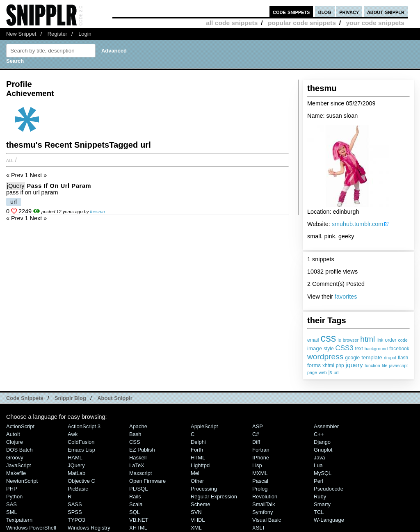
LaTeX (137, 465)
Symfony (262, 512)
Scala (136, 504)
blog (325, 12)
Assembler (326, 426)
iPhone (261, 458)
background (376, 349)
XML (196, 528)
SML (12, 512)
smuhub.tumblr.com (358, 224)
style (329, 349)
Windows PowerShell (31, 528)
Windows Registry (89, 528)
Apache (138, 426)
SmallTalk (264, 504)
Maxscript (140, 473)
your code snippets (375, 23)
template (372, 357)
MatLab (76, 473)
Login (85, 34)
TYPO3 (76, 520)
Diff (256, 442)
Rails (135, 497)
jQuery (16, 186)
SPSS (75, 512)
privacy (349, 12)
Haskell (138, 458)
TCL (319, 512)
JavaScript (18, 465)
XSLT (259, 528)
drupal (390, 358)
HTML (198, 458)
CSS (135, 442)
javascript (399, 365)
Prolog (260, 489)
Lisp (257, 465)
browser (351, 340)
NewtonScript (22, 481)
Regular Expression (214, 497)
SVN (196, 512)
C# (256, 434)
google (352, 358)
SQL (135, 512)
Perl (318, 481)
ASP (258, 426)
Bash (135, 434)
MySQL (323, 473)
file (385, 365)
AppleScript (204, 426)
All (10, 160)
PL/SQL (138, 489)
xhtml (328, 365)
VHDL (198, 520)
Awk (73, 434)
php (340, 365)
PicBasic (78, 489)
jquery (354, 365)
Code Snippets (25, 398)
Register (57, 34)
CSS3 (345, 348)
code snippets (291, 12)
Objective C (81, 481)
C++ (319, 434)
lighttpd (200, 465)
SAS (11, 504)
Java (319, 458)
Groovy (15, 458)
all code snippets (232, 23)
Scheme (201, 504)
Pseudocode (329, 489)
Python (14, 497)
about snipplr (386, 12)
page (312, 372)
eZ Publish (142, 450)
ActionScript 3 (84, 426)
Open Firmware (147, 481)
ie (339, 340)
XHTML (138, 528)
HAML (75, 458)
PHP (12, 489)
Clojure (15, 442)
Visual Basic (267, 520)
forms (314, 365)
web (323, 372)
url (336, 372)
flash (403, 358)
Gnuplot (323, 450)
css (329, 338)
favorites (346, 297)
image (315, 348)
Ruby (320, 497)
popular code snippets (302, 23)
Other (197, 481)
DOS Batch (19, 450)
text (359, 349)
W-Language (329, 520)
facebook (399, 349)
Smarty (322, 504)
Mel (195, 473)
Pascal (260, 481)
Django (322, 442)
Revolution (265, 497)
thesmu (97, 212)
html (367, 339)
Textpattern (19, 520)
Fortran (261, 450)
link (380, 340)
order (391, 340)
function (372, 365)
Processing (204, 489)
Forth (197, 450)
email (313, 340)
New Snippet (21, 34)
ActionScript (20, 426)
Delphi (198, 442)
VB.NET (139, 520)
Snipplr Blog (70, 398)
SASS (75, 504)
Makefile (16, 473)
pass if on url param (59, 186)
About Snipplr (115, 398)
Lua (318, 465)
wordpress (325, 357)
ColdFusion (81, 442)
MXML (260, 473)
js (330, 372)
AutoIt (13, 434)
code (403, 340)
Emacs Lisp (81, 450)
